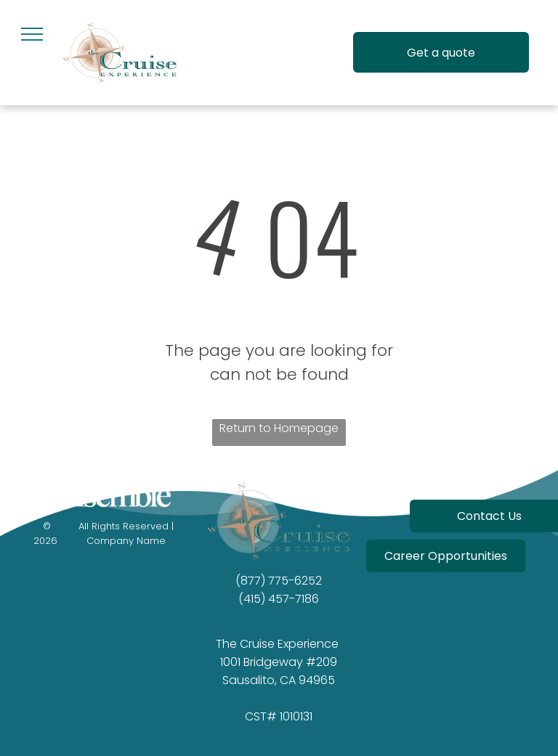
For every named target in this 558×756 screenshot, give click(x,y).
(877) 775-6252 (279, 581)
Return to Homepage (279, 428)
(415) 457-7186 (279, 599)
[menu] (32, 34)
